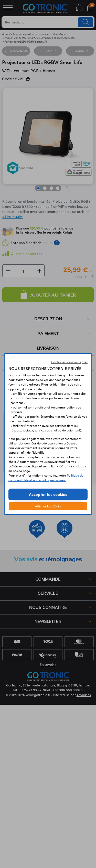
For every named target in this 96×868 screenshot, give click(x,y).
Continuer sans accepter (69, 362)
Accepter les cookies (48, 494)
